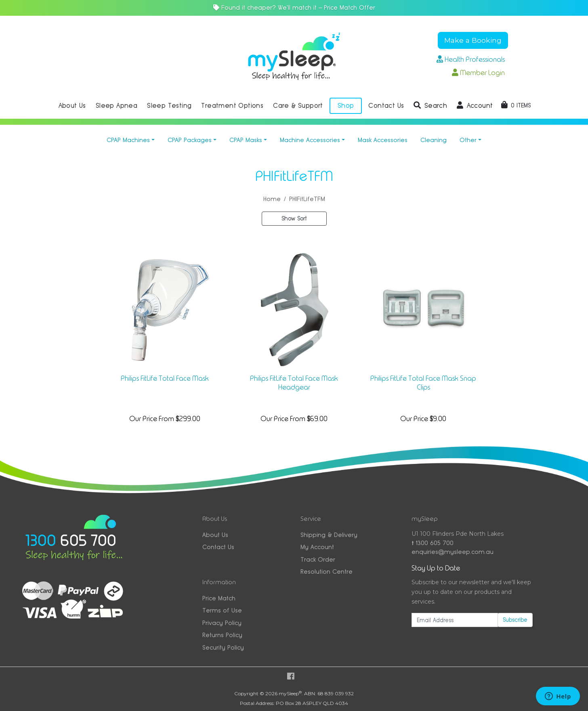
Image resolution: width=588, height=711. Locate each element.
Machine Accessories (310, 140)
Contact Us (218, 547)
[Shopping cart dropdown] (516, 105)
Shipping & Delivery (329, 535)
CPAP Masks (246, 140)
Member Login (478, 73)
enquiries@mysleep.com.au (453, 552)
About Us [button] (72, 106)
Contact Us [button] (386, 106)
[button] (430, 106)
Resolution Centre (327, 572)
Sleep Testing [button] (169, 106)
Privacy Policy (222, 623)
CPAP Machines (128, 140)
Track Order (318, 559)
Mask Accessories (383, 140)
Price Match (219, 598)
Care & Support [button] (298, 106)
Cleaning (434, 140)
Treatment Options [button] (232, 106)
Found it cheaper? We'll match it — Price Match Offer (294, 7)
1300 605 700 (433, 543)
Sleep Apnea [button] (117, 106)
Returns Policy (222, 635)
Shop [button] (346, 106)
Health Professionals (471, 59)
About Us (215, 535)
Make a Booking (473, 40)
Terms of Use (222, 610)
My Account (317, 547)
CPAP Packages (190, 140)
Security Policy (223, 647)
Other (468, 140)
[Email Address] (455, 620)
